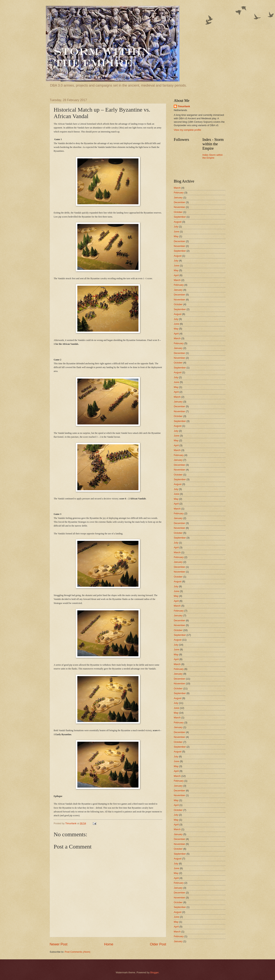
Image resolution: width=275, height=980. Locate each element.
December (179, 202)
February (179, 193)
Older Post (158, 944)
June (176, 232)
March (177, 188)
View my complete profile (187, 130)
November (179, 207)
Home (109, 944)
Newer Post (59, 944)
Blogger (154, 972)
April (176, 275)
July (176, 227)
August (178, 222)
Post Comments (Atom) (78, 952)
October (178, 212)
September (180, 217)
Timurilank (184, 106)
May (176, 236)
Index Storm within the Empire (213, 156)
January (178, 198)
